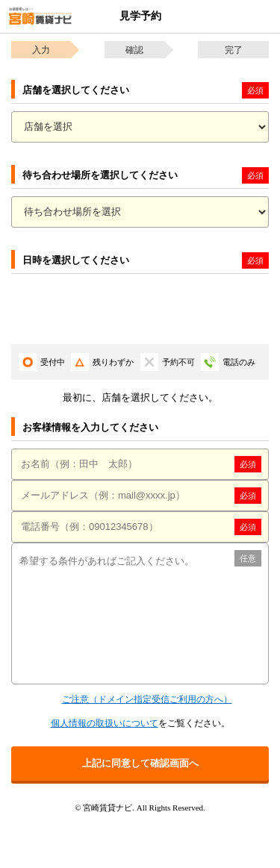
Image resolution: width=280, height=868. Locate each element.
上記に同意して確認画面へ (140, 763)
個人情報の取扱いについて (105, 723)
